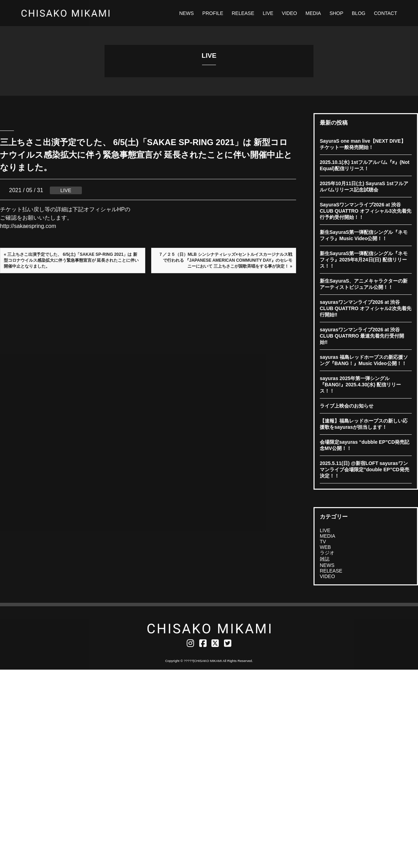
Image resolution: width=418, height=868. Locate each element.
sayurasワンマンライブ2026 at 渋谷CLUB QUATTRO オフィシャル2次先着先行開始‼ (366, 308)
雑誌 (325, 559)
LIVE (268, 13)
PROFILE (213, 13)
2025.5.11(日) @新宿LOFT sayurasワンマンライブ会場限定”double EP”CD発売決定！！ (365, 469)
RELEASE (243, 13)
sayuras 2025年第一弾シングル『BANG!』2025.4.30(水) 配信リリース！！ (360, 385)
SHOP (336, 13)
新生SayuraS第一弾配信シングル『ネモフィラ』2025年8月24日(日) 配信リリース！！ (364, 260)
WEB (325, 547)
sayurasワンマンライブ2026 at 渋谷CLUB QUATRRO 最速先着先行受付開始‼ (362, 336)
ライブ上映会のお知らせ (347, 406)
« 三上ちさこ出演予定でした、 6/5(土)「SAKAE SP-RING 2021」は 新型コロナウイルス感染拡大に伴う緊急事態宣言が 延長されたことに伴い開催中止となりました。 (71, 260)
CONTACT (385, 13)
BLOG (359, 13)
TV (323, 542)
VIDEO (289, 13)
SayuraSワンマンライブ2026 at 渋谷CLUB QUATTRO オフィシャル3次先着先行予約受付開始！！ (366, 211)
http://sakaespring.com (28, 226)
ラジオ (327, 553)
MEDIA (313, 13)
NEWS (186, 13)
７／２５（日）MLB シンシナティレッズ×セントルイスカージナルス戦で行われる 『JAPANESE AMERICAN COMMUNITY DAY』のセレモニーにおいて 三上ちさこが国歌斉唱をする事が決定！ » (225, 260)
